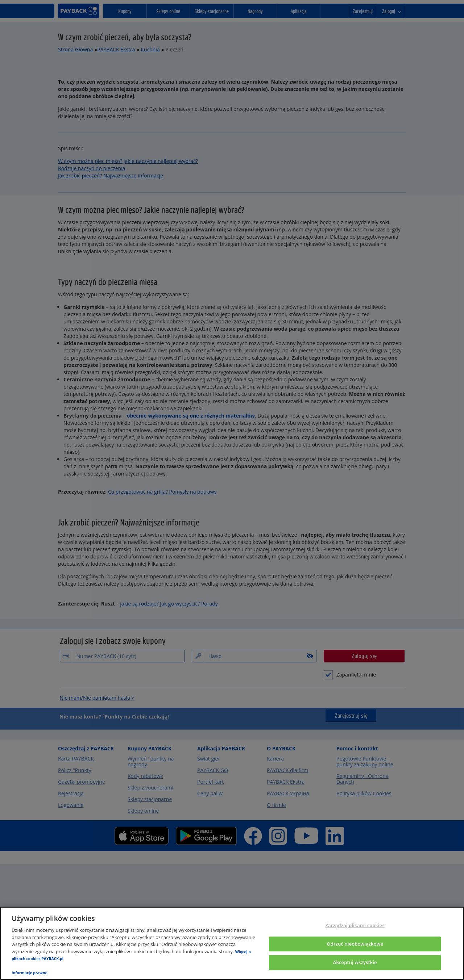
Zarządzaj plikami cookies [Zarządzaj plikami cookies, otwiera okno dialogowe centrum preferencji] (355, 925)
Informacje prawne (30, 973)
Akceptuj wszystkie (355, 963)
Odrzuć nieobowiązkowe (355, 944)
